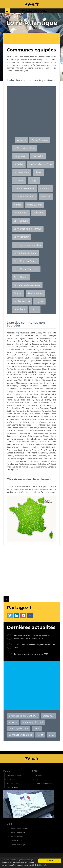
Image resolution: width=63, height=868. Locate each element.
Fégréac (32, 361)
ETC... (51, 735)
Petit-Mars (19, 402)
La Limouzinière (15, 377)
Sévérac (10, 456)
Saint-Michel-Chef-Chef (26, 269)
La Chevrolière (21, 172)
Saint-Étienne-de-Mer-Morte (19, 425)
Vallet (53, 461)
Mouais (31, 391)
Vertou (35, 309)
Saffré (53, 414)
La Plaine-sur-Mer (46, 402)
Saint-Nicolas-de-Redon (46, 444)
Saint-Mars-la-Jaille (48, 442)
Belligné (52, 335)
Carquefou (38, 156)
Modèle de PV (13, 788)
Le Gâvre (37, 363)
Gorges (53, 363)
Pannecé (30, 400)
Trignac (40, 301)
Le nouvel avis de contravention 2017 (31, 654)
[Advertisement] (33, 39)
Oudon (53, 397)
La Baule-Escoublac (24, 188)
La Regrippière (19, 411)
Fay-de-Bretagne (20, 361)
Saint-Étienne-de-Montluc (28, 229)
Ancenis (22, 140)
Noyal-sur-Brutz (23, 397)
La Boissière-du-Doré (46, 338)
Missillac (34, 386)
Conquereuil (38, 355)
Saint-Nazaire (21, 277)
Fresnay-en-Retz (49, 361)
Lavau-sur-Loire (38, 375)
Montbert (39, 389)
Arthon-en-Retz (49, 333)
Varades (10, 464)
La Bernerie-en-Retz (25, 148)
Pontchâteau (21, 213)
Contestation (13, 783)
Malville (27, 380)
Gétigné (45, 363)
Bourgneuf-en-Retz (39, 341)
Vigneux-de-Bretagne (39, 464)
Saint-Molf (30, 444)
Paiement (11, 779)
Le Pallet (21, 400)
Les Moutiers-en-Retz (46, 391)
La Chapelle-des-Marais (23, 347)
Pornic (43, 405)
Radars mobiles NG (18, 832)
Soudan (33, 456)
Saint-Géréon (12, 428)
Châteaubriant (23, 352)
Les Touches (50, 458)
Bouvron (10, 344)
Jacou (37, 728)
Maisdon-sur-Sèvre (15, 380)
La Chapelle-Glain (44, 347)
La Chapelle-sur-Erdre (41, 164)
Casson (35, 344)
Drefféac (52, 358)
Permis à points (17, 836)
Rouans (17, 414)
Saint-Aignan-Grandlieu (17, 416)
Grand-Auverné (13, 366)
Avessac (19, 335)
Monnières (11, 389)
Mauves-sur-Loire (35, 383)
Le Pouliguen (21, 221)
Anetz (39, 333)
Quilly (9, 411)
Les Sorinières (35, 293)
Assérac (10, 335)
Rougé (25, 414)
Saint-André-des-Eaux (38, 416)
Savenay (52, 453)
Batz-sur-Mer (41, 335)
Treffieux (35, 461)
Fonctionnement (14, 775)
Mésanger (24, 386)
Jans (34, 372)
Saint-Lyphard (33, 439)
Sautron (18, 293)
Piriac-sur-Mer (35, 205)
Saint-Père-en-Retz (31, 447)
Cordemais (51, 355)
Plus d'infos (43, 865)
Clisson (38, 172)
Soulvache (42, 456)
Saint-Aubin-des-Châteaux (33, 419)
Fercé (39, 361)
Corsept (10, 358)
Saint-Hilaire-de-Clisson (35, 430)
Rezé (54, 411)
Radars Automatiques (19, 828)
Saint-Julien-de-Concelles (27, 245)
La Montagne (25, 389)
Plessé (18, 405)
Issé (30, 372)
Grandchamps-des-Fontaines (34, 366)
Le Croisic (19, 181)
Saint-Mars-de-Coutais (27, 442)
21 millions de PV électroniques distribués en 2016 (35, 646)
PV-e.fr (7, 771)
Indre (24, 372)
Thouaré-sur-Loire (34, 458)
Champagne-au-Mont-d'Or (23, 716)
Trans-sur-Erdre (22, 461)
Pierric (28, 402)
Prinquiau (44, 408)
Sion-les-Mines (21, 456)
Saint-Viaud (19, 453)
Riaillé (9, 414)
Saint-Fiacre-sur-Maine (46, 425)
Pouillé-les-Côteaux (20, 408)
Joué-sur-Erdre (43, 372)
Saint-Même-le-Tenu (15, 444)
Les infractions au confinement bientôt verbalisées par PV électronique (32, 637)
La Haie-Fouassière (33, 369)
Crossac (36, 358)
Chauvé (53, 352)
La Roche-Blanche (38, 467)
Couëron (19, 358)
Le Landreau (25, 375)
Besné (9, 338)
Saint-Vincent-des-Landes (36, 453)
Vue (13, 467)
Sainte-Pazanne (13, 447)
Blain (31, 338)
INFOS (35, 771)
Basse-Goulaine (40, 140)
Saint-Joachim (25, 433)
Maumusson (22, 383)
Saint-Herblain (22, 237)
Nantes (18, 205)
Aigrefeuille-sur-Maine (25, 333)
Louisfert (29, 377)
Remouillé (46, 411)
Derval (44, 358)
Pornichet (38, 213)
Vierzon (13, 722)
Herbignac (11, 372)
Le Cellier (19, 164)
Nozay (35, 397)
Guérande (46, 188)
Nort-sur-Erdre (33, 394)
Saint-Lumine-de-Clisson (38, 436)
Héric (19, 372)
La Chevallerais (23, 467)
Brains (18, 344)
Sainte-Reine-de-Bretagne (29, 450)
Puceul (53, 408)
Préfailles (34, 408)
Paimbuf (11, 400)
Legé (48, 375)
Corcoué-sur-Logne (48, 422)
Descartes (48, 716)
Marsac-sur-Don (49, 380)
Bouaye (21, 341)
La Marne (36, 380)
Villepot (53, 464)
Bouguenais (20, 156)
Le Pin (34, 402)
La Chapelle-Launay (30, 349)
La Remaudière (34, 411)
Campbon (27, 344)
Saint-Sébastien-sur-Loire (27, 285)
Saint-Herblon (44, 428)
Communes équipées (44, 783)
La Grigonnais (13, 469)
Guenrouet (19, 369)
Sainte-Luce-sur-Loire (25, 253)
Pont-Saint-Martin (30, 405)
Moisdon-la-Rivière (48, 386)
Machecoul (51, 377)
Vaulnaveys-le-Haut (33, 722)
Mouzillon (20, 394)
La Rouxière (35, 414)
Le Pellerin (46, 400)
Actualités (40, 775)
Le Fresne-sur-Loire (15, 363)
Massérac (11, 383)
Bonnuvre (12, 341)
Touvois (10, 461)
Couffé (28, 358)
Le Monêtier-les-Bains (20, 735)
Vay (16, 464)
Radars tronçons (17, 840)
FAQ (37, 779)
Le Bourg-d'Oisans (19, 728)
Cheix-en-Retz (13, 355)
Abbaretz (11, 333)
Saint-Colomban (26, 422)
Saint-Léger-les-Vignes (16, 436)
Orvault (44, 397)
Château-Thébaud (39, 352)
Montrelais (21, 391)
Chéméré (26, 355)
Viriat (40, 735)
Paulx (37, 400)
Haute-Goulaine (49, 369)
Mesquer (46, 197)
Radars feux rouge (18, 845)
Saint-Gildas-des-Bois (28, 428)
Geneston (52, 467)
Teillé (50, 456)
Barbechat (29, 335)
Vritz (9, 467)
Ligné (54, 375)
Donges (34, 181)
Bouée (28, 341)
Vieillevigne (24, 464)
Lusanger (40, 377)
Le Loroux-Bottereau (25, 197)
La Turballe (20, 309)
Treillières (45, 461)
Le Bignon (20, 338)
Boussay (52, 341)
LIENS (10, 824)
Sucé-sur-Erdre (22, 301)
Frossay (28, 363)
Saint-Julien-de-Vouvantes (45, 433)
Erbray (9, 361)
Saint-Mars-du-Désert (25, 261)
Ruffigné (45, 414)
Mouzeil (10, 394)
